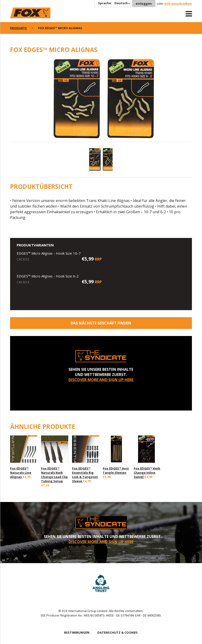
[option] (101, 100)
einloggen (144, 4)
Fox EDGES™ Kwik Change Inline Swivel (147, 473)
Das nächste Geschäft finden (101, 323)
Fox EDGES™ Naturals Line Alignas (21, 473)
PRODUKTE (18, 28)
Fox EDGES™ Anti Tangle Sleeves (116, 470)
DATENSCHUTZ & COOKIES (118, 632)
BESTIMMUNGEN (77, 632)
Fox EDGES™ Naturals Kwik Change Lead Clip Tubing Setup (54, 475)
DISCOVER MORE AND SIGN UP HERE (101, 380)
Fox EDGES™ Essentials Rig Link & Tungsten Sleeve (85, 475)
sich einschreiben (178, 4)
